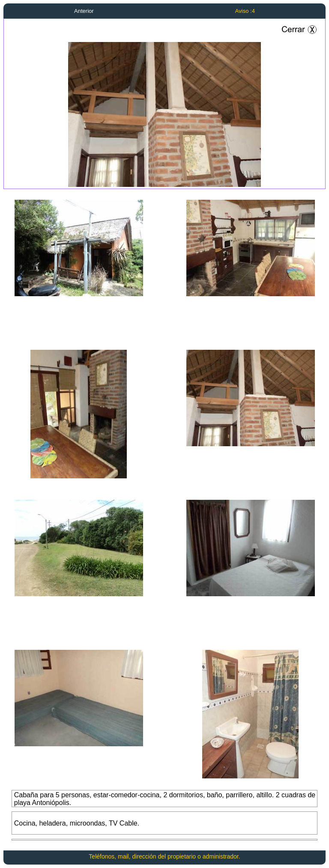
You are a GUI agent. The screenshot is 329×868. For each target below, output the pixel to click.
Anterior (84, 11)
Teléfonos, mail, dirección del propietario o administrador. (164, 856)
